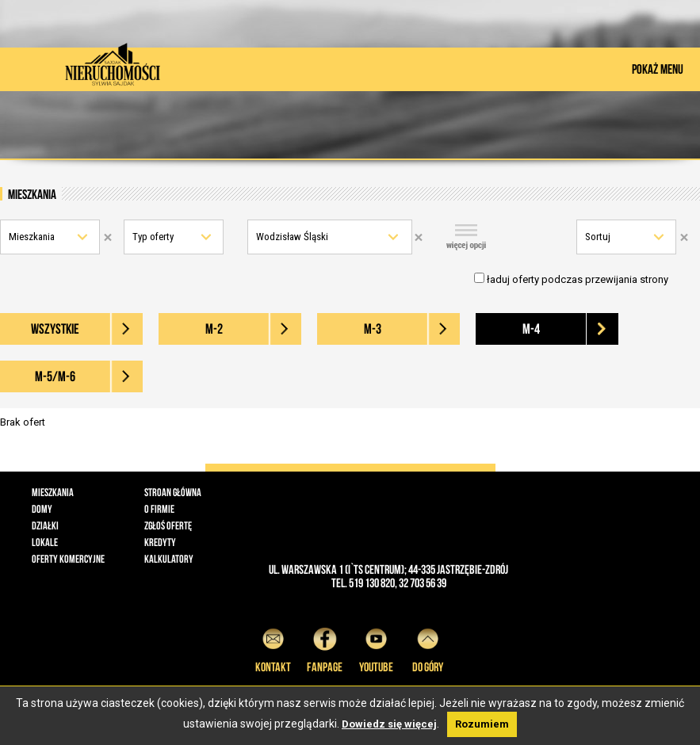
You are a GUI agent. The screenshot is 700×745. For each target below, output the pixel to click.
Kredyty (160, 542)
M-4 (531, 329)
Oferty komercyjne (68, 559)
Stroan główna (173, 492)
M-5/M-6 (55, 376)
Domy (42, 509)
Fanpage (325, 648)
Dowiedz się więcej (389, 724)
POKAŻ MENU (658, 69)
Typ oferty (153, 237)
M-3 (373, 329)
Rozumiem (482, 724)
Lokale (45, 542)
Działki (45, 525)
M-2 (214, 329)
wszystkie (55, 329)
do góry (428, 648)
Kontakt (273, 648)
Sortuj (598, 237)
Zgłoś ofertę (168, 525)
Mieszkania (32, 237)
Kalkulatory (169, 559)
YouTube (376, 648)
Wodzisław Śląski (292, 237)
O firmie (159, 509)
